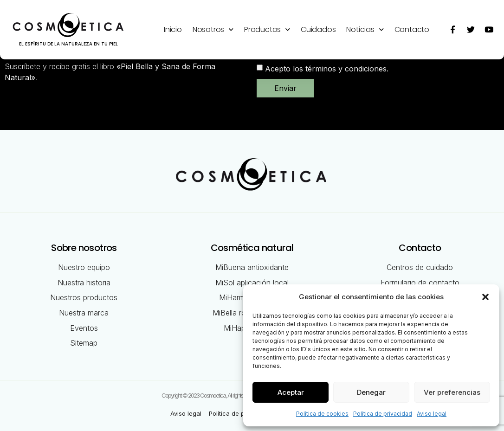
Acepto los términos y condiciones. (327, 68)
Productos (267, 29)
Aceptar (291, 392)
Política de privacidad (383, 414)
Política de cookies (322, 414)
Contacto (412, 29)
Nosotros (213, 29)
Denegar (371, 392)
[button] (485, 297)
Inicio (173, 29)
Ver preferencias (452, 392)
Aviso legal (432, 414)
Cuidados (318, 29)
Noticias (365, 29)
